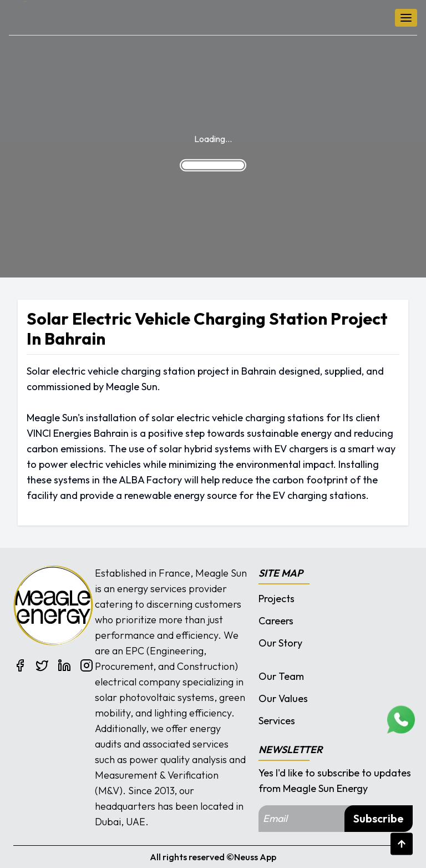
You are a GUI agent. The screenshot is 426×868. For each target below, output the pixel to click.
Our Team (281, 676)
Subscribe (379, 818)
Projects (277, 599)
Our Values (283, 698)
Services (277, 721)
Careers (276, 621)
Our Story (280, 643)
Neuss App (255, 857)
